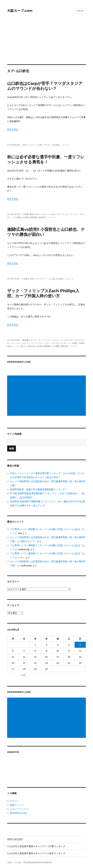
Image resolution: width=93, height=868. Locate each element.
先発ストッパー (14, 346)
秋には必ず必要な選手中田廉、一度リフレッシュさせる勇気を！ (46, 159)
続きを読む (13, 129)
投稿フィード (17, 805)
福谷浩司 (42, 217)
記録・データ (44, 145)
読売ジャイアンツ (30, 145)
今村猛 (81, 343)
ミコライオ (54, 343)
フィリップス (37, 343)
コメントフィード (19, 809)
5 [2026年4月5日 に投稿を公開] (80, 645)
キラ (72, 340)
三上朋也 (17, 217)
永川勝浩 (56, 346)
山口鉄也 (56, 145)
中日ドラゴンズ (57, 214)
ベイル (46, 343)
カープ (67, 340)
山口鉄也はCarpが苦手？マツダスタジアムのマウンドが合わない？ (45, 86)
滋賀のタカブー (28, 541)
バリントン (26, 343)
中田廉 (26, 214)
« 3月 (23, 675)
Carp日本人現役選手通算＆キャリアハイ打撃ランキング (36, 846)
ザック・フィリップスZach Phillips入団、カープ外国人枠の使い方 (43, 293)
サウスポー (80, 340)
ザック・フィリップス (40, 340)
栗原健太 (26, 340)
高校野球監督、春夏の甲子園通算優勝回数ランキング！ (39, 489)
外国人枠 (31, 346)
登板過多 (34, 217)
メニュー (80, 10)
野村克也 (64, 346)
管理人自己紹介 (15, 839)
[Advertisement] (47, 43)
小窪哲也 (26, 279)
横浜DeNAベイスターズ (40, 214)
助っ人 (24, 346)
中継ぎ (75, 343)
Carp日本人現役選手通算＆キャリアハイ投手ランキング (36, 853)
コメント (66, 145)
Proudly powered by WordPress (38, 862)
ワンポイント (65, 343)
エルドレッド (58, 340)
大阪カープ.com (20, 11)
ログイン (15, 801)
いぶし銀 (51, 279)
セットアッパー (14, 343)
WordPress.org (18, 813)
